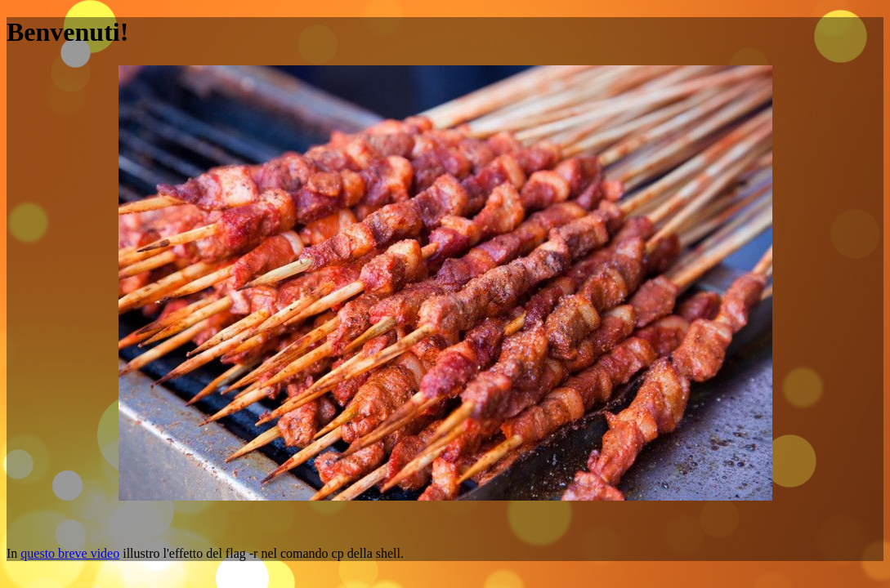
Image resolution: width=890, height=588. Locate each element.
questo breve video (70, 553)
